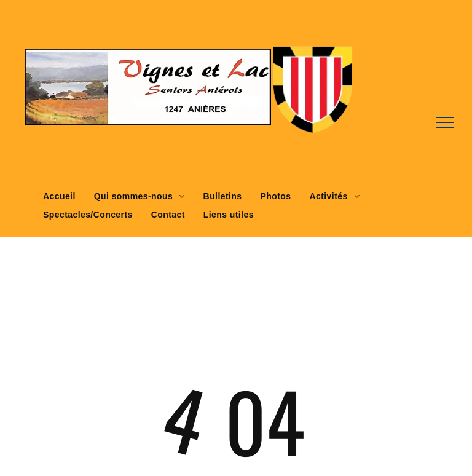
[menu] (445, 122)
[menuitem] (59, 196)
